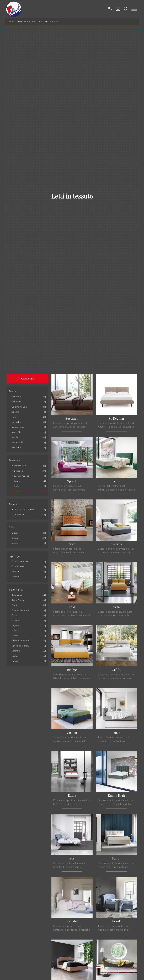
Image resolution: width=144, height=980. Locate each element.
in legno (16, 481)
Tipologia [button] (15, 556)
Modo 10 (16, 432)
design (15, 538)
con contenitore (20, 561)
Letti (40, 22)
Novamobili (17, 442)
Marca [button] (13, 391)
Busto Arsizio (18, 600)
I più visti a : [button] (17, 590)
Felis (14, 417)
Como (15, 615)
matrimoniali (18, 515)
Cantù (15, 605)
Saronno (16, 651)
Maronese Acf (19, 427)
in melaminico (19, 466)
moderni (16, 543)
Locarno (16, 620)
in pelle (15, 486)
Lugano (15, 625)
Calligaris (16, 402)
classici (15, 533)
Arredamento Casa (26, 22)
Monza (15, 636)
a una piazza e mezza (23, 509)
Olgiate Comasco (20, 641)
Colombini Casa (20, 407)
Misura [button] (13, 504)
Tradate (15, 656)
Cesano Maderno (20, 610)
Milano (15, 630)
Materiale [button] (15, 460)
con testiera (18, 566)
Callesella (16, 397)
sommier (16, 577)
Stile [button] (12, 528)
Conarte (16, 412)
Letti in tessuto (51, 22)
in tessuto (17, 491)
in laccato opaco (20, 476)
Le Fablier (17, 422)
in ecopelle (17, 471)
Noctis (15, 437)
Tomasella (16, 447)
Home (12, 22)
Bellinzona (17, 595)
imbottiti (16, 572)
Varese (15, 661)
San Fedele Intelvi (21, 646)
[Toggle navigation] (134, 9)
